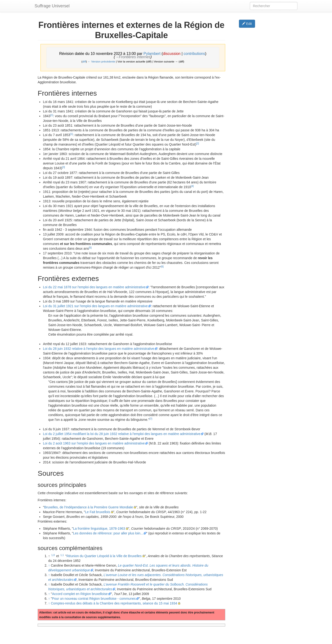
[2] (197, 143)
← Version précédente (101, 61)
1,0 (53, 555)
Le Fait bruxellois (98, 512)
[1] (52, 115)
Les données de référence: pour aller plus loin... (108, 533)
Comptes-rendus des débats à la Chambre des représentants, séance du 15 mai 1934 (114, 603)
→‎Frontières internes (133, 57)
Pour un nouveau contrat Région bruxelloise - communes (94, 599)
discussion (172, 54)
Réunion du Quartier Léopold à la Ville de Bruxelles (104, 556)
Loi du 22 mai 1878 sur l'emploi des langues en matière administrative (94, 287)
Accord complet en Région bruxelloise (80, 594)
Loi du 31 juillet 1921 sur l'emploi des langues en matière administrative (95, 306)
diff (84, 61)
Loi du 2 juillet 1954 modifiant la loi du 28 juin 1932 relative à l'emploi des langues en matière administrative (122, 434)
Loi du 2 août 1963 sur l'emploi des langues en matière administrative (94, 443)
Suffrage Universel (52, 6)
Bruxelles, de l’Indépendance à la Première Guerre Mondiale (88, 507)
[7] (151, 419)
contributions (194, 54)
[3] (63, 167)
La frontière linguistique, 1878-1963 (99, 529)
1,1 (62, 555)
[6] (162, 266)
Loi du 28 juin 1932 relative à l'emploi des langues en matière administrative (99, 349)
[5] (90, 248)
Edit (247, 24)
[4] (192, 186)
